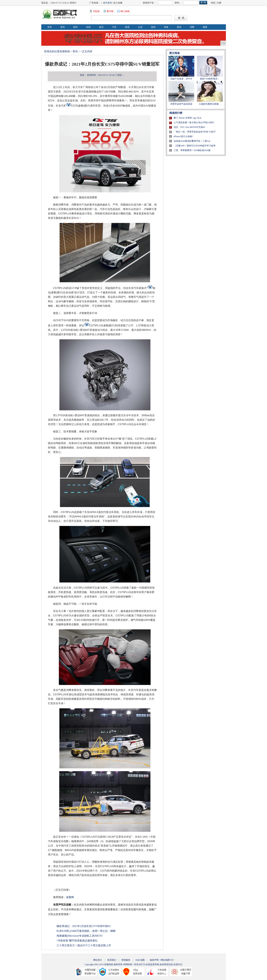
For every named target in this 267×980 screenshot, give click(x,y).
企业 (140, 27)
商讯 (179, 27)
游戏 (153, 27)
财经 (75, 27)
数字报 (110, 11)
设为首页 (108, 3)
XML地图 (140, 960)
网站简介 (98, 960)
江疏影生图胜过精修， (210, 104)
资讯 (63, 27)
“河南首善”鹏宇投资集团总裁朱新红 (77, 941)
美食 (166, 27)
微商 (205, 27)
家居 (127, 27)
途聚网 (70, 897)
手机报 (96, 11)
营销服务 (126, 960)
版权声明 (154, 960)
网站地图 (165, 960)
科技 (88, 27)
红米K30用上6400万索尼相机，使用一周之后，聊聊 (86, 931)
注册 (219, 3)
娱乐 (101, 27)
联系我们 (112, 960)
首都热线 (65, 51)
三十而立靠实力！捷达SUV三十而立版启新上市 (84, 945)
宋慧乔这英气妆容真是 (181, 104)
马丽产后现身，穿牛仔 (181, 79)
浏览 (213, 3)
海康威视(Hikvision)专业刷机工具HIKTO (80, 936)
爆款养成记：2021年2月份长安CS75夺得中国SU (84, 926)
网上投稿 (125, 11)
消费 (192, 27)
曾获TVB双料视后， (210, 79)
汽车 (114, 27)
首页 (50, 27)
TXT (172, 960)
